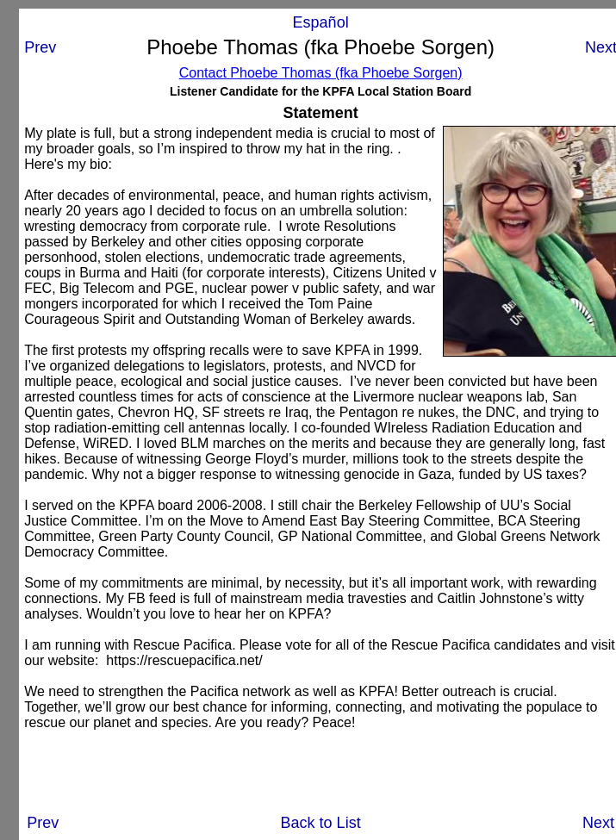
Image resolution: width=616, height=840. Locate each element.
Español (321, 22)
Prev (40, 47)
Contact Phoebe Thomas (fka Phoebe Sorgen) (321, 73)
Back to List (321, 823)
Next (598, 823)
